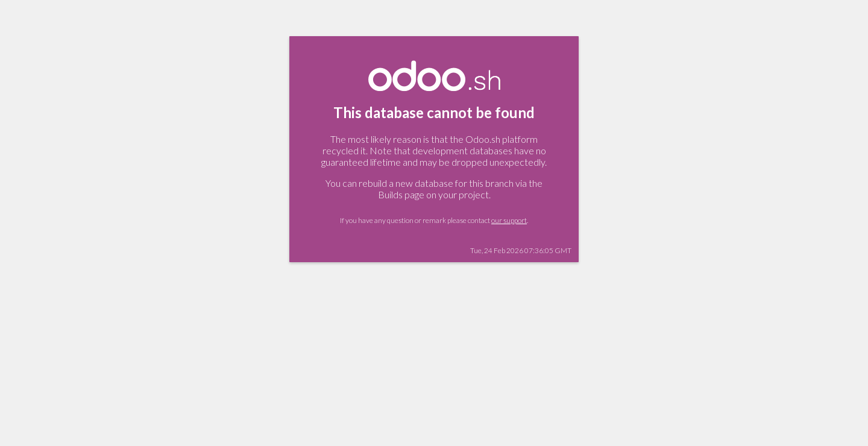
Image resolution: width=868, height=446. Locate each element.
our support (509, 220)
